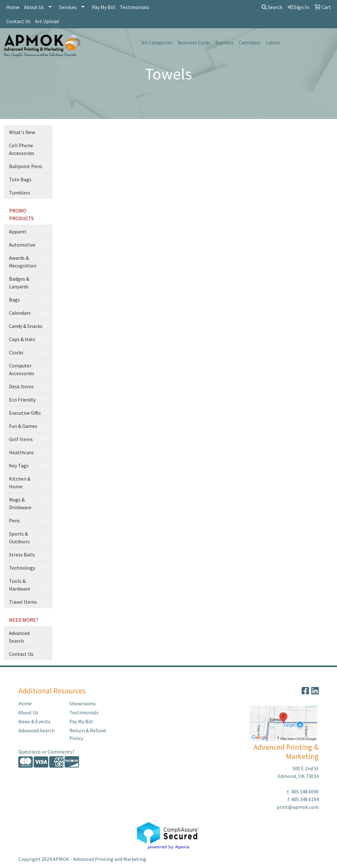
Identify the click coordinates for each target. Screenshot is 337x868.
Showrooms (83, 703)
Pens (14, 520)
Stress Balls (22, 555)
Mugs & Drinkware (20, 503)
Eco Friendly (22, 400)
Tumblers (20, 193)
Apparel (18, 231)
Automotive (22, 245)
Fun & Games (23, 426)
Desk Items (21, 386)
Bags (14, 300)
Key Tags (19, 466)
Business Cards (194, 42)
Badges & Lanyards (19, 283)
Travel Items (23, 602)
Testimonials (134, 7)
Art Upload (47, 21)
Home (13, 7)
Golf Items (21, 439)
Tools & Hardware (20, 585)
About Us (34, 7)
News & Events (34, 721)
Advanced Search (19, 637)
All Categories (157, 42)
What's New (22, 132)
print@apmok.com (298, 807)
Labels (273, 42)
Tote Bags (20, 179)
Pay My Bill (104, 7)
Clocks (16, 352)
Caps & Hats (22, 339)
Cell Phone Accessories (22, 149)
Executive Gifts (25, 413)
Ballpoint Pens (26, 166)
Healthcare (21, 452)
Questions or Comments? (46, 752)
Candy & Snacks (26, 326)
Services (68, 7)
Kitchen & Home (20, 483)
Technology (22, 568)
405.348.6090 (305, 791)
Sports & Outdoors (19, 538)
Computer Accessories (22, 369)
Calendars (250, 42)
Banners (224, 42)
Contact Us (18, 21)
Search (272, 7)
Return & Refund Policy (88, 734)
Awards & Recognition (23, 262)
